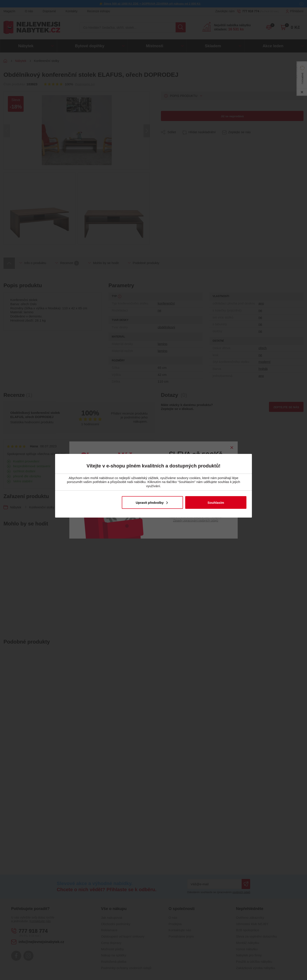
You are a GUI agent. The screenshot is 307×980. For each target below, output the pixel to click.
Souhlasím (216, 503)
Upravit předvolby (150, 503)
